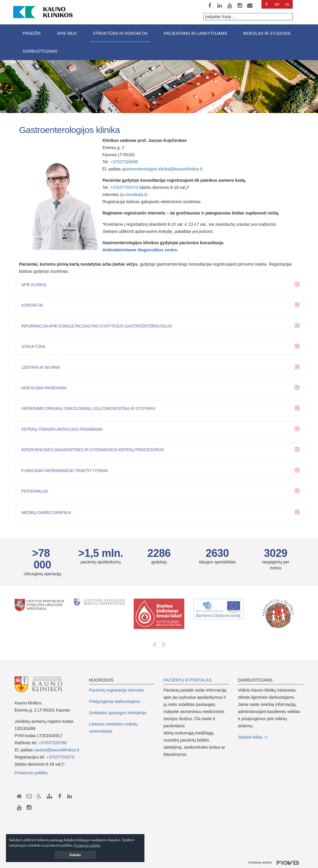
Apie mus (67, 33)
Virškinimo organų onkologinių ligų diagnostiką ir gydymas (91, 408)
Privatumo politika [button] (87, 845)
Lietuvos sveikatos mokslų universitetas (113, 728)
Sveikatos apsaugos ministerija (118, 713)
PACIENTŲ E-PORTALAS (187, 680)
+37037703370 (124, 187)
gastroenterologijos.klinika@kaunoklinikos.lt (162, 169)
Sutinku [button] (75, 855)
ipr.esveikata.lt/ (134, 195)
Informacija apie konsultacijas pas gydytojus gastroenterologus (99, 326)
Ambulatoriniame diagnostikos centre (140, 250)
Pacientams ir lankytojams (195, 33)
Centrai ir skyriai (43, 367)
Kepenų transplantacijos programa (64, 429)
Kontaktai (35, 305)
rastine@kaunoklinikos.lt (56, 750)
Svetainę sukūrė (276, 863)
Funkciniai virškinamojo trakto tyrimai (67, 471)
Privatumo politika (31, 773)
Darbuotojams (40, 51)
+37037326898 (125, 162)
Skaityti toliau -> (253, 737)
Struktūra (36, 347)
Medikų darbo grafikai (49, 513)
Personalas (37, 491)
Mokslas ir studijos (267, 33)
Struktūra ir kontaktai (120, 33)
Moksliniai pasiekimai (46, 388)
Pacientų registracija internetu (116, 690)
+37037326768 (53, 743)
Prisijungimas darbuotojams (115, 701)
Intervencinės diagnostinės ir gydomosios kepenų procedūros (95, 450)
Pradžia (32, 33)
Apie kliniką (36, 285)
